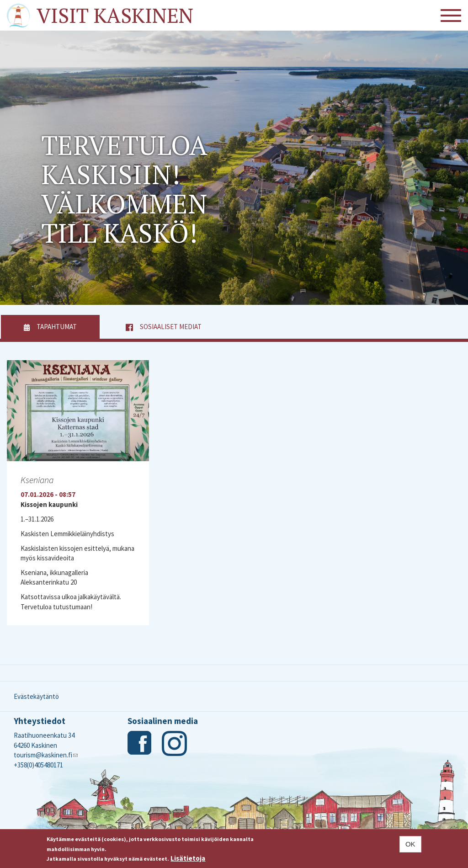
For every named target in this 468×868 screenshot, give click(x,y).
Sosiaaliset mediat (171, 327)
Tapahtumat (68, 326)
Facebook (140, 743)
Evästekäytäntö (36, 696)
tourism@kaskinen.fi (46, 755)
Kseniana (37, 480)
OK (410, 844)
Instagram (174, 743)
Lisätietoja (188, 858)
